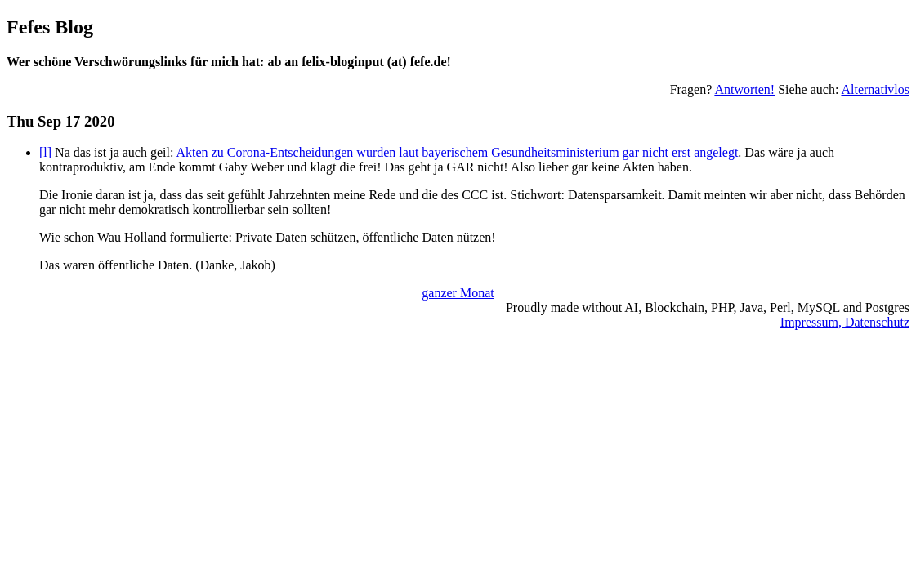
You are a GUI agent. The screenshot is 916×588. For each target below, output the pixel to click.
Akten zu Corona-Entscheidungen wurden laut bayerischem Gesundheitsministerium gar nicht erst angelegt (458, 152)
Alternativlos (875, 89)
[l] (45, 152)
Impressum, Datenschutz (845, 322)
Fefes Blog (50, 27)
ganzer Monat (458, 293)
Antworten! (744, 89)
